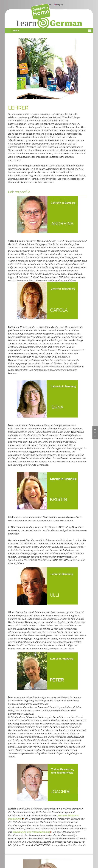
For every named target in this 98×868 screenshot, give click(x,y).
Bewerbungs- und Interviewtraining (32, 832)
